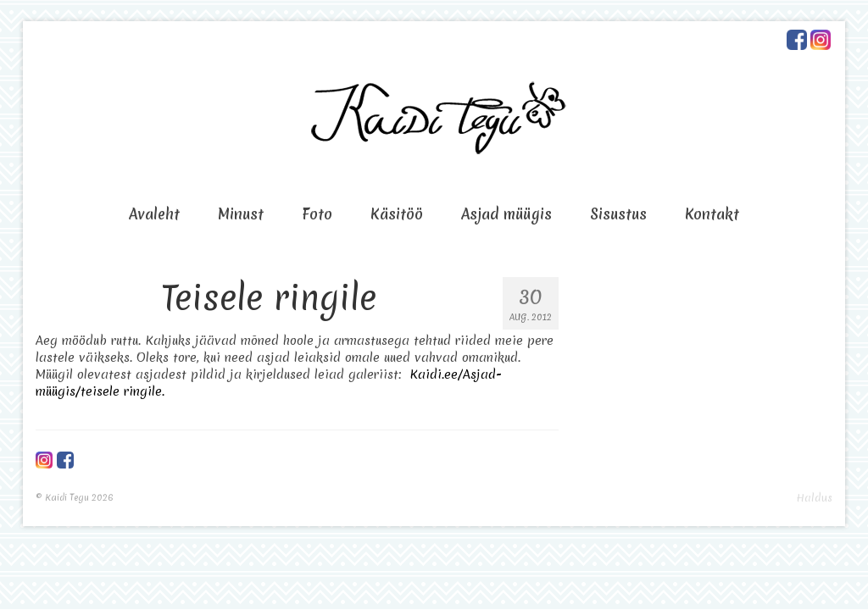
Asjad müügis (506, 214)
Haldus (814, 498)
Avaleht (154, 214)
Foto (317, 214)
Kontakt (712, 214)
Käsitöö (397, 214)
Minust (241, 214)
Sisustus (618, 214)
